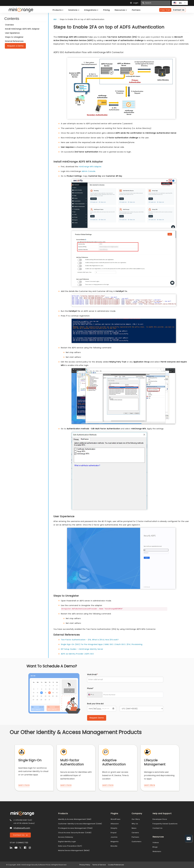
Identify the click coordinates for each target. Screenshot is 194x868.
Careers (135, 833)
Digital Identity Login (67, 842)
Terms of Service (99, 865)
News (134, 828)
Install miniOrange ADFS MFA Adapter (22, 29)
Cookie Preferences (116, 865)
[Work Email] (125, 680)
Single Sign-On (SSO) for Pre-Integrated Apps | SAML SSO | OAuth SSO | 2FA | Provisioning (102, 644)
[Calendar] (102, 709)
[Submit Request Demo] (97, 718)
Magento (115, 842)
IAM (55, 19)
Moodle (114, 846)
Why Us (135, 824)
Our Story (136, 819)
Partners (135, 837)
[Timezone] (141, 709)
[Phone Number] (133, 695)
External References (14, 41)
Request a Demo (15, 46)
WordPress (115, 819)
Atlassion (115, 824)
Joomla (114, 837)
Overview (9, 25)
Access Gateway (66, 837)
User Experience (12, 33)
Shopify (114, 828)
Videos (156, 843)
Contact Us (20, 835)
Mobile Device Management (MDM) (74, 850)
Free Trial (165, 10)
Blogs (155, 847)
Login (135, 3)
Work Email (92, 675)
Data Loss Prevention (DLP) (70, 846)
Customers (137, 842)
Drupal (114, 833)
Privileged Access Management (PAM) (75, 828)
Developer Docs (160, 819)
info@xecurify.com (22, 828)
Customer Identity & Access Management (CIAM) (80, 824)
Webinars (157, 851)
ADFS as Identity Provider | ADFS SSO (77, 654)
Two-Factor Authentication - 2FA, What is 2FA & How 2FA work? (90, 640)
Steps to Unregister (14, 37)
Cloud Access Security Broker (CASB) (75, 833)
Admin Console (89, 171)
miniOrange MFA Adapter (90, 167)
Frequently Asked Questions (165, 824)
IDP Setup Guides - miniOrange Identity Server (82, 649)
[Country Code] (95, 695)
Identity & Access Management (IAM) (75, 819)
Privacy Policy (85, 865)
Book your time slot (95, 704)
